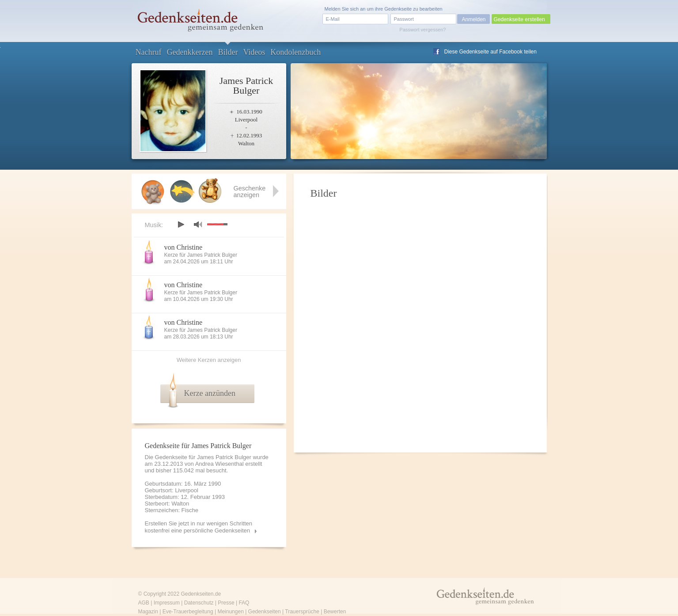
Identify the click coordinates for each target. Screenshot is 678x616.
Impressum (167, 603)
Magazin (148, 612)
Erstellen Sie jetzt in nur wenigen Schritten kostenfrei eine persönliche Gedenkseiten (199, 527)
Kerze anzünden (210, 393)
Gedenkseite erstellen (519, 19)
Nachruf (149, 52)
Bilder (228, 52)
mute (198, 224)
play (181, 224)
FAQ (244, 603)
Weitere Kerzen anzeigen (209, 360)
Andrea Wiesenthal (220, 464)
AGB (144, 603)
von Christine (184, 247)
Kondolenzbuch (295, 52)
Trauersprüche (302, 612)
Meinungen (230, 612)
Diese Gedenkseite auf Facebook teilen (491, 52)
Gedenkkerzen (189, 52)
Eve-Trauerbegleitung (188, 612)
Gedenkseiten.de (201, 594)
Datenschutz (199, 603)
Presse (226, 603)
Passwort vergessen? (422, 30)
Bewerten (335, 612)
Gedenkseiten (265, 612)
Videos (254, 52)
